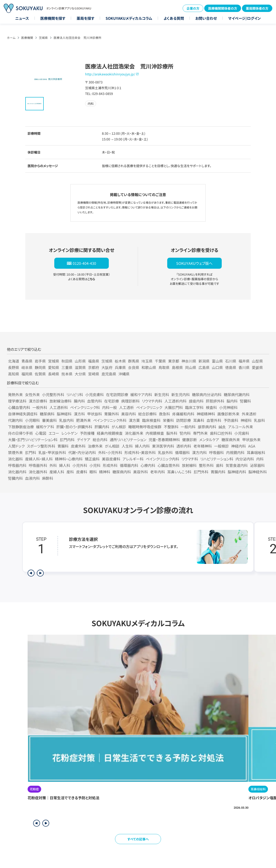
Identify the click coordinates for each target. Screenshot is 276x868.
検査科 (211, 407)
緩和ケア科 (45, 427)
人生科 (127, 446)
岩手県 (40, 361)
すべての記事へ (138, 839)
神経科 (246, 420)
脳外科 (172, 433)
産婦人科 (57, 472)
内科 (260, 459)
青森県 (27, 361)
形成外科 (110, 465)
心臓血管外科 (169, 465)
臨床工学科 (194, 407)
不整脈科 (171, 427)
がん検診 (119, 427)
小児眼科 (32, 420)
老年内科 (158, 472)
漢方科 (79, 414)
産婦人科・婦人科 (39, 459)
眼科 (93, 472)
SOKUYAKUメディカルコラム (129, 18)
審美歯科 (49, 420)
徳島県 (231, 367)
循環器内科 (129, 465)
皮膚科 (82, 472)
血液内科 (32, 478)
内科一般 (109, 407)
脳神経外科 (258, 472)
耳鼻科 (199, 420)
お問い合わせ (206, 18)
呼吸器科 (216, 452)
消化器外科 (38, 472)
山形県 (80, 361)
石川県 (231, 361)
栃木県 (120, 361)
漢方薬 (134, 420)
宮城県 (54, 361)
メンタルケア (209, 440)
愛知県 (54, 367)
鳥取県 (164, 367)
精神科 (105, 472)
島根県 (177, 367)
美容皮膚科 (111, 459)
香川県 (244, 367)
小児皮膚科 (95, 394)
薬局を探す (85, 18)
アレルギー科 (133, 459)
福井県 (244, 361)
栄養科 (168, 420)
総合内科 (100, 440)
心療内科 (148, 465)
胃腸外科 (112, 414)
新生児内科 (181, 394)
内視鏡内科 (235, 452)
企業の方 (193, 8)
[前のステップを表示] (31, 573)
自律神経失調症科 (23, 414)
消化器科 (15, 459)
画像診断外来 (228, 414)
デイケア (84, 440)
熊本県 (67, 374)
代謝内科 (15, 420)
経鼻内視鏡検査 (110, 433)
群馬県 (134, 361)
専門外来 (200, 433)
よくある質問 (174, 18)
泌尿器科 (257, 465)
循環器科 (182, 452)
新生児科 (162, 394)
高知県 (14, 374)
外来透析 (249, 414)
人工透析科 (59, 407)
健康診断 (190, 440)
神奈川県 (189, 361)
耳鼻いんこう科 (179, 472)
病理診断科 (130, 401)
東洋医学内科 (163, 446)
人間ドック (16, 446)
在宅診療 (112, 401)
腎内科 (185, 433)
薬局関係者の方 (257, 8)
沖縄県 (124, 374)
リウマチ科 (190, 459)
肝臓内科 (102, 427)
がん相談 (112, 446)
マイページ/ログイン (244, 18)
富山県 (217, 361)
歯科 (220, 465)
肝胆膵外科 (215, 401)
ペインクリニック (149, 407)
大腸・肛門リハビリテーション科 (33, 440)
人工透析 (126, 407)
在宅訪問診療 (117, 394)
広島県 (204, 367)
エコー (54, 433)
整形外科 (206, 465)
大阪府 (107, 367)
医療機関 (27, 38)
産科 (70, 472)
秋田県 (67, 361)
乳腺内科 (66, 420)
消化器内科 (17, 472)
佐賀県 (40, 374)
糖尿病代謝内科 (237, 394)
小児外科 (80, 465)
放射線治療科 (60, 401)
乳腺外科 (165, 452)
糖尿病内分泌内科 (207, 394)
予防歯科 (231, 420)
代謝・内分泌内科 (82, 452)
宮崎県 (94, 374)
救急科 (164, 414)
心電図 (41, 433)
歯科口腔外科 (221, 433)
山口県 (217, 367)
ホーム (11, 38)
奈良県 (134, 367)
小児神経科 (228, 407)
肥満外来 (83, 420)
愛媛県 (257, 367)
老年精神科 (203, 446)
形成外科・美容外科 (140, 452)
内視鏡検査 (155, 433)
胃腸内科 (218, 472)
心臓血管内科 (19, 407)
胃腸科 (63, 446)
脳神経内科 (237, 472)
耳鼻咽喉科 (256, 452)
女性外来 (32, 394)
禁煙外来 (15, 452)
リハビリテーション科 (217, 459)
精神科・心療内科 (69, 459)
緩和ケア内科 (141, 394)
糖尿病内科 (122, 472)
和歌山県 (149, 367)
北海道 (14, 361)
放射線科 (189, 465)
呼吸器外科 (38, 465)
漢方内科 (199, 452)
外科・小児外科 (110, 452)
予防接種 (87, 433)
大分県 (80, 374)
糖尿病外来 (231, 440)
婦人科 (65, 465)
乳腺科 (259, 420)
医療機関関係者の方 (223, 8)
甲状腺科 (95, 414)
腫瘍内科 (196, 401)
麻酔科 (48, 478)
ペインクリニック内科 (162, 459)
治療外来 (95, 446)
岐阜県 (27, 367)
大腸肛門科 (174, 407)
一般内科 (188, 427)
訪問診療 (184, 420)
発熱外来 (15, 394)
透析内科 (184, 446)
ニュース (22, 18)
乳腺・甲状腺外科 (52, 452)
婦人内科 (142, 446)
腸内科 (79, 401)
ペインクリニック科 (85, 407)
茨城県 (43, 38)
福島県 (94, 361)
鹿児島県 (109, 374)
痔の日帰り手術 (20, 433)
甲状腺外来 (251, 440)
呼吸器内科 (17, 465)
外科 (53, 465)
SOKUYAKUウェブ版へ (194, 263)
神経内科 (239, 446)
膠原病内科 (207, 427)
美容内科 (129, 414)
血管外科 (214, 420)
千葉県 (160, 361)
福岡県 (27, 374)
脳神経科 (64, 414)
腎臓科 (245, 401)
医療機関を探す (53, 18)
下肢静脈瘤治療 (21, 427)
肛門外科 (201, 472)
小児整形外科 (53, 394)
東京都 (174, 361)
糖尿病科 (47, 414)
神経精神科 (206, 414)
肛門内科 (67, 440)
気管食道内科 (237, 465)
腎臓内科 (15, 478)
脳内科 (232, 401)
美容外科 (141, 472)
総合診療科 (147, 414)
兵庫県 (120, 367)
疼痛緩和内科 (183, 414)
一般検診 (221, 446)
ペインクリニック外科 (110, 420)
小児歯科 (242, 433)
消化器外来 (134, 433)
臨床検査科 (151, 420)
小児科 (95, 465)
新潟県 (204, 361)
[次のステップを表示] (40, 573)
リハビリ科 (75, 394)
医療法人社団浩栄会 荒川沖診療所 (78, 38)
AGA (252, 446)
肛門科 (31, 452)
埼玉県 (147, 361)
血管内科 (95, 401)
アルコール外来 (241, 427)
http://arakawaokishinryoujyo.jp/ (110, 74)
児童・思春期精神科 (164, 440)
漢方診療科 (38, 401)
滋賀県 (80, 367)
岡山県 (191, 367)
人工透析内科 (175, 401)
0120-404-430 (84, 263)
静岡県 (40, 367)
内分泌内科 (245, 459)
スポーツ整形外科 (41, 446)
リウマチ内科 (152, 401)
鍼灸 (222, 427)
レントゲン (69, 433)
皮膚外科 (78, 446)
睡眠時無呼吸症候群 (145, 427)
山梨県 (257, 361)
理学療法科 (17, 401)
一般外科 (40, 407)
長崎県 (54, 374)
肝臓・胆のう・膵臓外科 (74, 427)
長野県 (14, 367)
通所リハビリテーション (128, 440)
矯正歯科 (92, 459)
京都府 (94, 367)
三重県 (67, 367)
